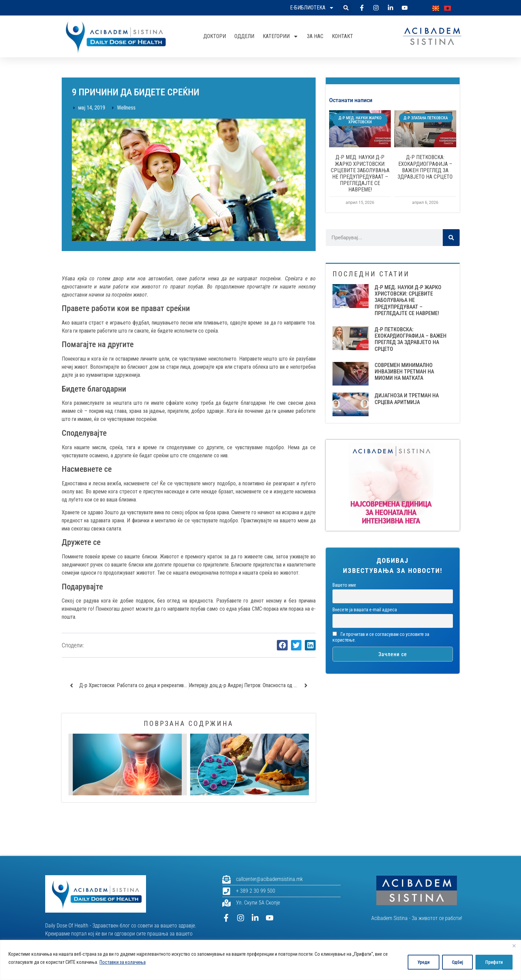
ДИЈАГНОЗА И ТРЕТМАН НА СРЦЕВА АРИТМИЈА (407, 399)
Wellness (126, 108)
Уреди (424, 962)
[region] (260, 960)
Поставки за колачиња (123, 962)
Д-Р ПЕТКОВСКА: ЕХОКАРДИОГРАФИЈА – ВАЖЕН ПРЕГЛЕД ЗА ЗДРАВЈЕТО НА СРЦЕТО (425, 167)
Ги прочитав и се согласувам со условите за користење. (381, 637)
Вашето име (344, 585)
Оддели (244, 36)
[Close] (514, 946)
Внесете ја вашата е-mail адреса (365, 610)
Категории (281, 36)
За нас (315, 36)
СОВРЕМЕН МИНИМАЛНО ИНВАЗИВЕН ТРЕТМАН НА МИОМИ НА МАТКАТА (404, 372)
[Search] (451, 238)
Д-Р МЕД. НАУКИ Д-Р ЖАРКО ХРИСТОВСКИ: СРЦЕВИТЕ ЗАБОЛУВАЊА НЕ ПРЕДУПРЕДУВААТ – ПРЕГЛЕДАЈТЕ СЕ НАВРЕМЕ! (360, 173)
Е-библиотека (312, 8)
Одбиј (457, 962)
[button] (346, 8)
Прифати (494, 962)
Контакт (342, 36)
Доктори (215, 36)
